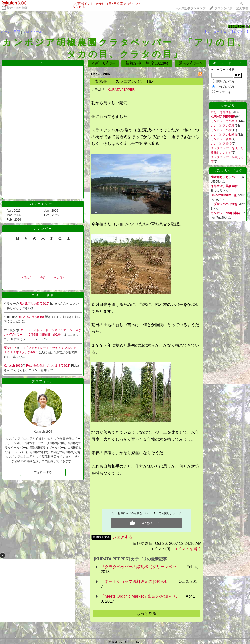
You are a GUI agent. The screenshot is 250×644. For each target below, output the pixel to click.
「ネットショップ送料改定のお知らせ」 (136, 581)
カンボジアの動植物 (224, 135)
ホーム (6, 32)
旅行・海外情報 (17, 8)
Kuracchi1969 (13, 366)
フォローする (43, 472)
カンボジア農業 (221, 139)
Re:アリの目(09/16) (31, 317)
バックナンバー (43, 204)
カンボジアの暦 (221, 130)
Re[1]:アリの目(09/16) (35, 304)
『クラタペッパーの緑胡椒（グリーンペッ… (140, 567)
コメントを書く (187, 549)
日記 (17, 32)
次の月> (59, 278)
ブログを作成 (223, 8)
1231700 (236, 27)
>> (190, 8)
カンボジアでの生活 (224, 121)
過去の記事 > (190, 63)
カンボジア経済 (221, 144)
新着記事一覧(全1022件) (147, 63)
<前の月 (27, 278)
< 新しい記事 (103, 63)
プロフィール (32, 32)
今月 (43, 278)
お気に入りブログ (228, 171)
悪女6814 (10, 348)
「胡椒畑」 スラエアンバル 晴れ (123, 82)
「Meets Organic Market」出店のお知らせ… (140, 596)
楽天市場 (242, 8)
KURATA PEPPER (121, 90)
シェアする (123, 537)
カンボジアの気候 (223, 126)
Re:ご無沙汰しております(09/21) (49, 366)
